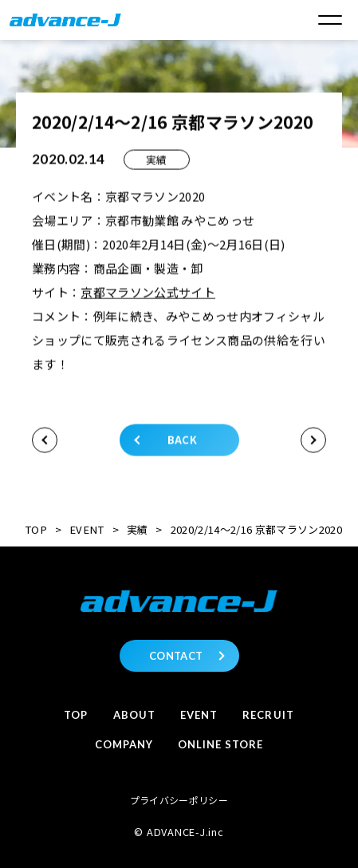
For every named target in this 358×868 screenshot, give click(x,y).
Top (76, 715)
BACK (182, 441)
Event (199, 715)
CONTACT (176, 656)
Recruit (268, 715)
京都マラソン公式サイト (148, 293)
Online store (220, 744)
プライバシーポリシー (179, 800)
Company (124, 744)
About (134, 715)
